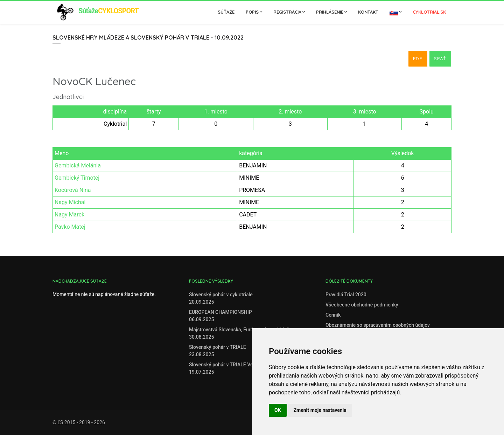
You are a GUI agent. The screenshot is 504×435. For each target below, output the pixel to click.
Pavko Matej (70, 227)
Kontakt (368, 12)
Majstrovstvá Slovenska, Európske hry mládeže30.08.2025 (240, 333)
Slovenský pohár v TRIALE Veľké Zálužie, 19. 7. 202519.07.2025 (246, 368)
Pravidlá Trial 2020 (346, 295)
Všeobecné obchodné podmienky (362, 305)
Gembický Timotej (77, 178)
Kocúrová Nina (73, 190)
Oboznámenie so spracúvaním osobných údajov (378, 325)
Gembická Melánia (78, 165)
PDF (418, 58)
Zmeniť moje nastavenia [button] (320, 410)
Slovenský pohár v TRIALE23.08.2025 (218, 351)
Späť (440, 58)
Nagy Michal (70, 202)
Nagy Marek (69, 215)
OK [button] (278, 410)
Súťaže (226, 12)
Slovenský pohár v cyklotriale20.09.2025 (221, 298)
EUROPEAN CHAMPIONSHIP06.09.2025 (220, 316)
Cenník (333, 315)
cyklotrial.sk (429, 12)
